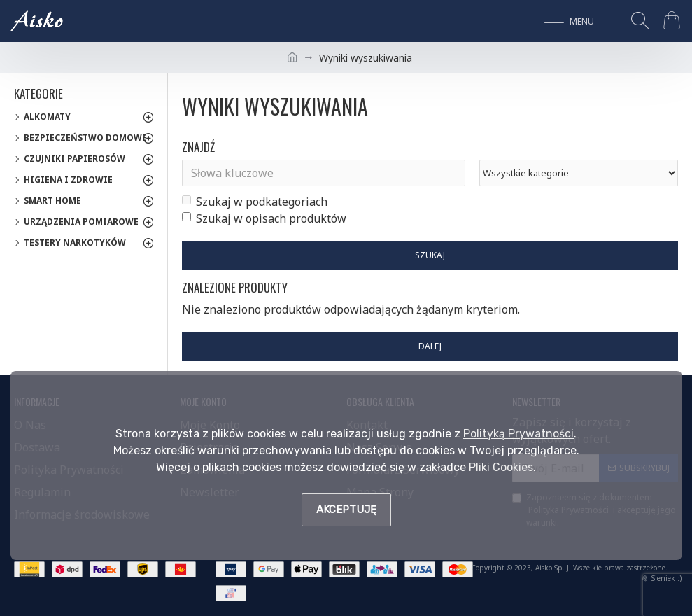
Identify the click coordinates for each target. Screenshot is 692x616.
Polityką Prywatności (518, 434)
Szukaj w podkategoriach (255, 202)
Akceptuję (346, 510)
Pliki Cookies (501, 467)
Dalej (430, 346)
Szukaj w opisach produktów (264, 218)
